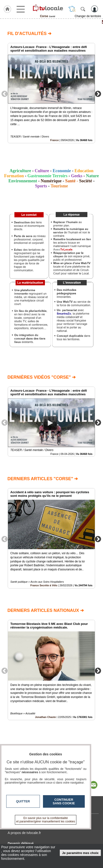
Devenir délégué (21, 843)
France (54, 140)
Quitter (23, 801)
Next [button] (98, 94)
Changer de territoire (88, 16)
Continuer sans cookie (64, 801)
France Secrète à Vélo (44, 585)
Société (86, 181)
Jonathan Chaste (45, 717)
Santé (51, 22)
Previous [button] (5, 94)
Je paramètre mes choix (80, 853)
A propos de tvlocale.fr (24, 833)
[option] (51, 93)
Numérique (51, 181)
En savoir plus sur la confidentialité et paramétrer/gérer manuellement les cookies (46, 820)
